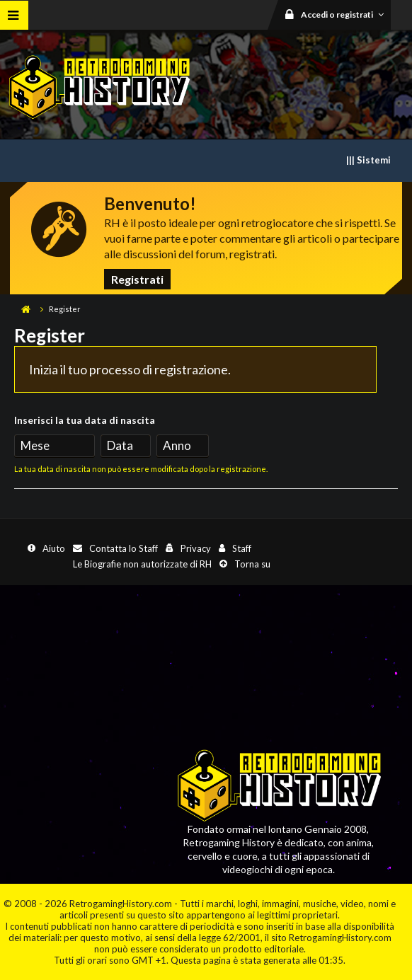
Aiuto (54, 548)
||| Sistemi (368, 160)
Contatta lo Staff (124, 548)
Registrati (137, 279)
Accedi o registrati (345, 15)
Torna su (252, 564)
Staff (242, 548)
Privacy (196, 548)
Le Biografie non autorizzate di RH (142, 564)
